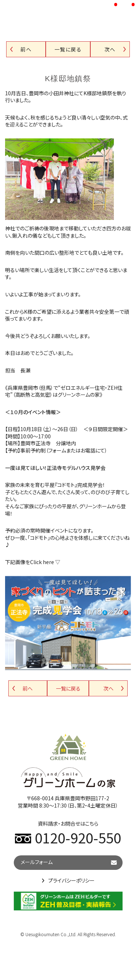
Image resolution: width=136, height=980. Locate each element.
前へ (26, 49)
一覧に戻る (68, 49)
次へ (110, 49)
